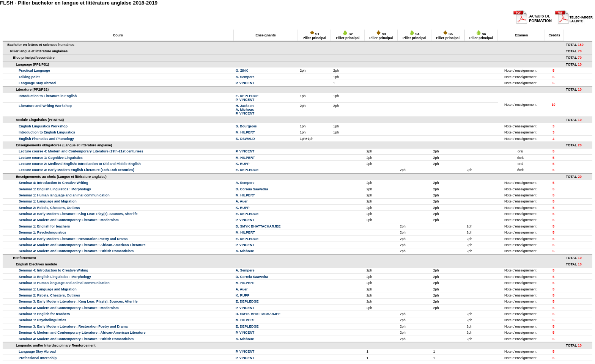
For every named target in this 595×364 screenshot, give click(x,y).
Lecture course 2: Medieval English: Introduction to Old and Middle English (80, 164)
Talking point (29, 77)
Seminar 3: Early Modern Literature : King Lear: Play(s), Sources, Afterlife (78, 214)
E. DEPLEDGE (247, 96)
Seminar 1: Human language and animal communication (64, 195)
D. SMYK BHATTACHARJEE (258, 226)
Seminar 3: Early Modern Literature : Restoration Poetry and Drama (73, 239)
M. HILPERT (245, 132)
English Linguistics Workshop (43, 126)
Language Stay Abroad (37, 83)
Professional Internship (38, 358)
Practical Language (34, 71)
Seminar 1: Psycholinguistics (42, 232)
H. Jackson (245, 106)
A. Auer (242, 201)
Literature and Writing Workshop (45, 106)
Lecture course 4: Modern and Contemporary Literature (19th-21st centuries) (81, 151)
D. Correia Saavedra (252, 189)
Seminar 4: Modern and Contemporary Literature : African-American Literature (82, 245)
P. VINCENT (245, 83)
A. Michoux (245, 110)
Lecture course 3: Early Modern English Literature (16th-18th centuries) (76, 170)
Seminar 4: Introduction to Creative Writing (53, 183)
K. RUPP (243, 164)
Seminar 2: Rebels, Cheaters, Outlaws (49, 208)
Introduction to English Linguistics (47, 132)
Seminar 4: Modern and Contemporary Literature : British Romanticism (76, 251)
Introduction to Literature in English (48, 96)
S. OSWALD (245, 139)
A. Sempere (245, 77)
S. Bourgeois (246, 126)
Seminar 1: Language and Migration (48, 201)
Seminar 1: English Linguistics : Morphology (55, 189)
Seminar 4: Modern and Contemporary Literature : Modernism (69, 220)
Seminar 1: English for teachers (44, 226)
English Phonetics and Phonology (46, 139)
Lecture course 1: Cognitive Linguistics (51, 158)
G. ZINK (242, 71)
